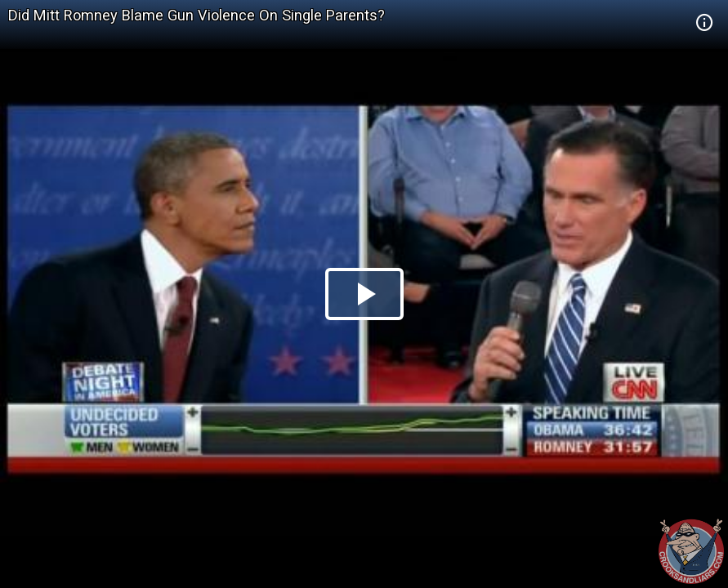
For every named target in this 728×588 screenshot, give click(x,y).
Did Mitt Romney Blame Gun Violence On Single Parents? (197, 15)
